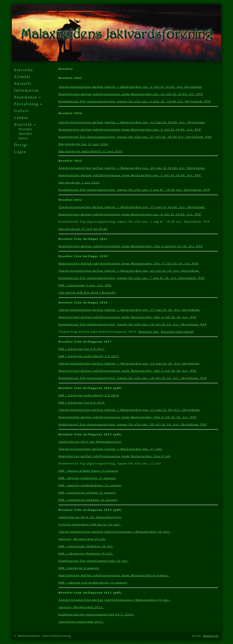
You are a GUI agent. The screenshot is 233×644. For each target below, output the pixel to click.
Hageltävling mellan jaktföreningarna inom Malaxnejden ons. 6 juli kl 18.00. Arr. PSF (130, 214)
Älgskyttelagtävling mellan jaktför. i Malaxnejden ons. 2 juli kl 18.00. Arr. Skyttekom (130, 87)
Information (27, 90)
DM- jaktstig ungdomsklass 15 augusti (90, 485)
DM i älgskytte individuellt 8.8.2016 (89, 395)
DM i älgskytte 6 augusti (79, 568)
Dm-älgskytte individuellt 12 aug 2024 (90, 151)
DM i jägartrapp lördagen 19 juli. (86, 546)
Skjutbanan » (28, 97)
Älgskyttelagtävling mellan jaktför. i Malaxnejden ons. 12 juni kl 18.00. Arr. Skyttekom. (132, 122)
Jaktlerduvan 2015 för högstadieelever (90, 442)
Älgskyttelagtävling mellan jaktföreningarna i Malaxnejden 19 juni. (114, 600)
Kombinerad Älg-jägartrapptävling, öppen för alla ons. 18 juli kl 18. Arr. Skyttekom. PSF (133, 324)
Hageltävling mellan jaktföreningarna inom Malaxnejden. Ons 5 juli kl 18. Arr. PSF (128, 371)
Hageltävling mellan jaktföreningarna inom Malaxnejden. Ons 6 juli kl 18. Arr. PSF (128, 417)
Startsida (24, 70)
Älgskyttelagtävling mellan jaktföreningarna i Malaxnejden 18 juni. (114, 532)
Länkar (21, 118)
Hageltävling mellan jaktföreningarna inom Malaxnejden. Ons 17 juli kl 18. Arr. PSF (129, 263)
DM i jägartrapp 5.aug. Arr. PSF (85, 285)
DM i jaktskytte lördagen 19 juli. (86, 553)
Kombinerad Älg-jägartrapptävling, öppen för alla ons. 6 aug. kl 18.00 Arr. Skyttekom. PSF (135, 101)
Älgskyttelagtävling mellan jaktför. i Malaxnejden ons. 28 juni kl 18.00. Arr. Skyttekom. (132, 168)
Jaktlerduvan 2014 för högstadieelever (90, 517)
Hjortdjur (25, 134)
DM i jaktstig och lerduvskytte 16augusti (93, 583)
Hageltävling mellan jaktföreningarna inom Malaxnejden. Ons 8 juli (115, 456)
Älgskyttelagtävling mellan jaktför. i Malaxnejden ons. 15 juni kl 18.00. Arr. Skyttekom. (132, 207)
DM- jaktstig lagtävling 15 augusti (87, 478)
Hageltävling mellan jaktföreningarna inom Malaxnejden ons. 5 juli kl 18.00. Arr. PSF (130, 175)
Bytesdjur (26, 129)
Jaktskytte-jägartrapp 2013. (81, 622)
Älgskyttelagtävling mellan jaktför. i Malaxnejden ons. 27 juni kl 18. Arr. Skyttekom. (129, 310)
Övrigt (21, 145)
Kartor (23, 138)
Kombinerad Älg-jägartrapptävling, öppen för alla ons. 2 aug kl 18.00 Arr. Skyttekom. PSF (134, 190)
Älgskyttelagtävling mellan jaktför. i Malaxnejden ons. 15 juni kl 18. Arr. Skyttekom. (129, 410)
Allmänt (22, 77)
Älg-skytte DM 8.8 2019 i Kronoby (87, 292)
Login (20, 152)
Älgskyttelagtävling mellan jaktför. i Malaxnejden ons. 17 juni (110, 449)
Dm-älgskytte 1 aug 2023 (79, 182)
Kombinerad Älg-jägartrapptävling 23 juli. (94, 561)
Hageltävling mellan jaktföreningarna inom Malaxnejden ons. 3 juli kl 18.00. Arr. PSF (130, 129)
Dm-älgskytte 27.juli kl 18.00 (83, 229)
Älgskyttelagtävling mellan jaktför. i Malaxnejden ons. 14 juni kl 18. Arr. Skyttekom (129, 363)
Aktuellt (23, 84)
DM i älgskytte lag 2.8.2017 (82, 349)
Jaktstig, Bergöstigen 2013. (81, 607)
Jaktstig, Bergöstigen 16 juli (82, 539)
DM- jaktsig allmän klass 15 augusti (88, 471)
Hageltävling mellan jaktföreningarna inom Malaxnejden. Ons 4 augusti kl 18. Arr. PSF (131, 246)
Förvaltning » (28, 104)
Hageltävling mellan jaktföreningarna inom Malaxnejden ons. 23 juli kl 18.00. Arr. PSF (131, 94)
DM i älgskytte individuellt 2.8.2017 (89, 356)
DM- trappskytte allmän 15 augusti (87, 492)
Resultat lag (148, 332)
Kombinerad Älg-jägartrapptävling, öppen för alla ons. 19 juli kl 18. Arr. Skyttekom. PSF (133, 378)
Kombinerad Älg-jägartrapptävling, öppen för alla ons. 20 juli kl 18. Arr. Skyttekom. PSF (133, 424)
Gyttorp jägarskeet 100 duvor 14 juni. (90, 524)
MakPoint (211, 636)
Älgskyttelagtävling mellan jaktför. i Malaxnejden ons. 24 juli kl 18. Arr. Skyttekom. (129, 271)
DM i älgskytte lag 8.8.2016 (82, 402)
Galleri (22, 111)
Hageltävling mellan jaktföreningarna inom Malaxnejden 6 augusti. (114, 575)
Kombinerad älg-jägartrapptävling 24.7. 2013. (96, 614)
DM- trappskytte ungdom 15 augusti (88, 500)
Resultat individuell (177, 332)
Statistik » (25, 124)
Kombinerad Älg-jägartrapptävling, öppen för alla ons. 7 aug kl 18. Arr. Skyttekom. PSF (132, 278)
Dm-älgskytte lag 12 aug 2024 (83, 144)
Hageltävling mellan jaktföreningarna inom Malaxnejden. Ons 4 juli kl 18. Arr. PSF (128, 317)
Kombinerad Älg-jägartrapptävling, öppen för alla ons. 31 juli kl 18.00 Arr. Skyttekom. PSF (135, 137)
